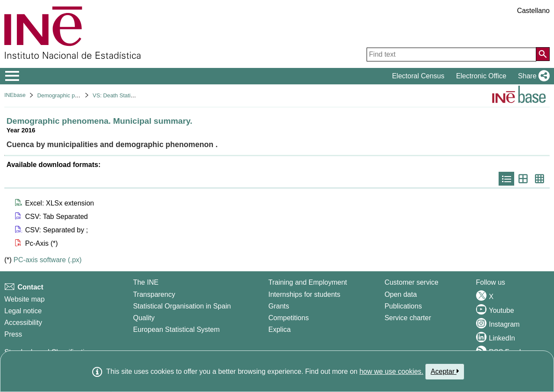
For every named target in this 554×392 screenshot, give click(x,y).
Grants (279, 306)
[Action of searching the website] (543, 54)
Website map (24, 299)
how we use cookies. (391, 371)
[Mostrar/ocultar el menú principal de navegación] (12, 76)
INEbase (15, 95)
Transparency (154, 294)
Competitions (288, 318)
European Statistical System (176, 329)
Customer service (411, 282)
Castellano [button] (533, 11)
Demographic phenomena (69, 95)
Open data (401, 294)
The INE (146, 282)
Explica (280, 329)
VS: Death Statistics (117, 95)
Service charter (408, 318)
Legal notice (23, 311)
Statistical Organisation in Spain (182, 306)
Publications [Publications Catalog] (403, 306)
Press (13, 334)
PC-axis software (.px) (47, 260)
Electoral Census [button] (418, 76)
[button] (532, 76)
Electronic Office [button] (481, 76)
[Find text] (451, 55)
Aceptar (445, 371)
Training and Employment (308, 282)
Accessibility (23, 323)
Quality (144, 318)
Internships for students (304, 294)
